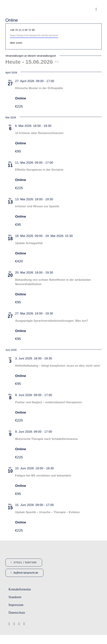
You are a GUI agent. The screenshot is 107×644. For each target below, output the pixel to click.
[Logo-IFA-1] (71, 587)
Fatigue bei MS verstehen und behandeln (43, 476)
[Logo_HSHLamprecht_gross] (23, 5)
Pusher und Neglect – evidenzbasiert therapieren (48, 402)
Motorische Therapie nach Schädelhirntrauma (46, 439)
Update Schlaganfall (29, 243)
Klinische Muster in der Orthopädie (39, 88)
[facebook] (9, 624)
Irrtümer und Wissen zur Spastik (37, 206)
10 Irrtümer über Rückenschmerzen (39, 133)
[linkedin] (24, 624)
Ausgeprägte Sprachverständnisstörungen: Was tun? (52, 321)
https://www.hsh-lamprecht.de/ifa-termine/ (34, 35)
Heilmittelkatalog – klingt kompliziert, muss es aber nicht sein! (58, 366)
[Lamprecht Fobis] (71, 602)
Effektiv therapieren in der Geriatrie (39, 170)
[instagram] (19, 624)
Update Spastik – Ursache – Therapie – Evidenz (47, 512)
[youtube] (14, 624)
